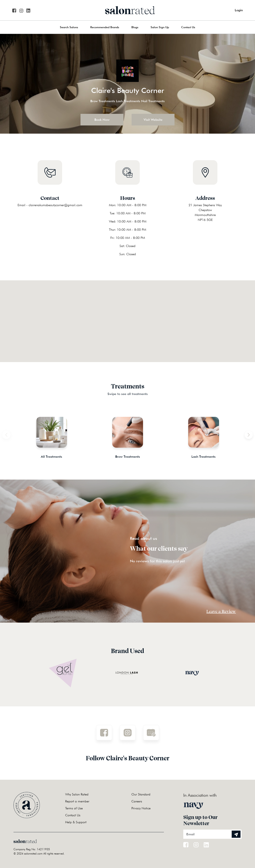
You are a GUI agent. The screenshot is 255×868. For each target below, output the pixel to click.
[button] (127, 316)
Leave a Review (221, 611)
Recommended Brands (105, 27)
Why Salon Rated (77, 794)
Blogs (135, 27)
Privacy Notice (141, 808)
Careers (137, 801)
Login (239, 10)
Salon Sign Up (160, 27)
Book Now (102, 120)
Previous (10, 433)
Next (245, 433)
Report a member (77, 801)
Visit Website (153, 120)
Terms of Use (74, 808)
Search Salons (69, 27)
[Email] (212, 834)
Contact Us (188, 27)
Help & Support (76, 822)
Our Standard (141, 794)
